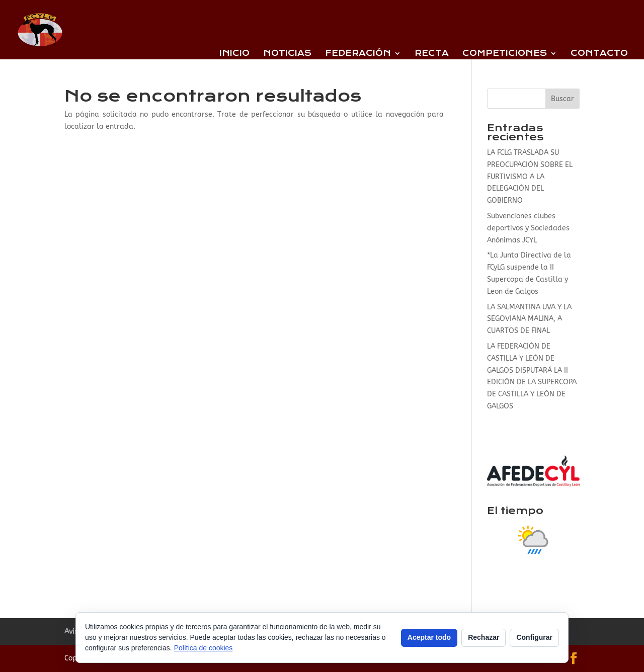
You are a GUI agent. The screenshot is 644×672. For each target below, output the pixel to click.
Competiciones (505, 54)
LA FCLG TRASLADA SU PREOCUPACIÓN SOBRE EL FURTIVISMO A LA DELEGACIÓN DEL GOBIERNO (530, 177)
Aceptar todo (429, 637)
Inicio (234, 54)
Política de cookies (204, 648)
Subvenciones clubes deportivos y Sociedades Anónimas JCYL (528, 228)
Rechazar (484, 637)
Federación (358, 54)
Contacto (599, 54)
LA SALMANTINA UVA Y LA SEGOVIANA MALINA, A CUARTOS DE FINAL (529, 319)
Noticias (287, 54)
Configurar (534, 637)
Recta (432, 54)
